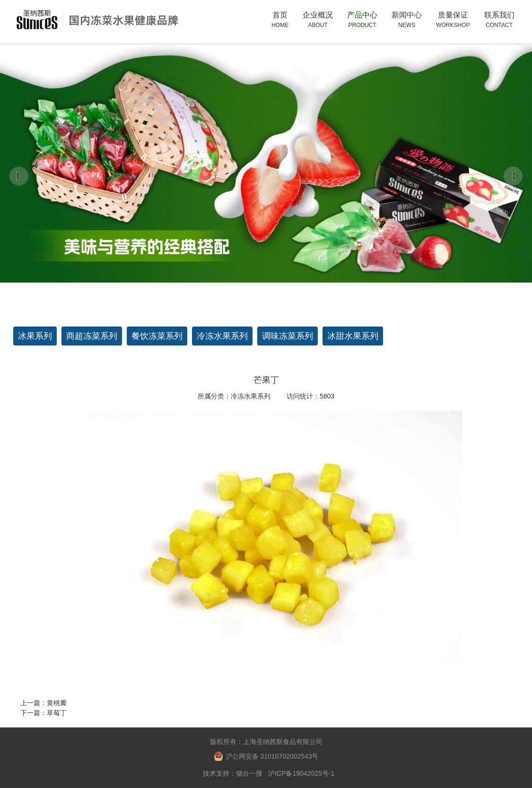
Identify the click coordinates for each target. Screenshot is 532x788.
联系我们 (499, 20)
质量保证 (453, 20)
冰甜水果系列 (353, 336)
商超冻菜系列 (92, 336)
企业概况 (318, 24)
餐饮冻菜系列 (157, 336)
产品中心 (362, 24)
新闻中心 (407, 20)
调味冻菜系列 (288, 336)
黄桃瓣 (57, 703)
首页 (280, 20)
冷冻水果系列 (222, 336)
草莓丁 (57, 713)
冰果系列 (35, 336)
